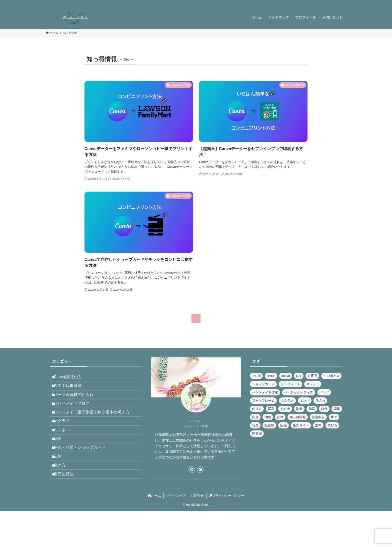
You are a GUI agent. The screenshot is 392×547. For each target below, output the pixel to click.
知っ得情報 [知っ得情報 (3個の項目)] (298, 417)
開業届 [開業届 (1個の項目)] (257, 434)
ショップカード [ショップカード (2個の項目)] (263, 384)
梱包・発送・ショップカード (83, 473)
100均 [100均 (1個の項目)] (256, 376)
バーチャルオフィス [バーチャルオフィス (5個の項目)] (299, 392)
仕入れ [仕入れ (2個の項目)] (320, 401)
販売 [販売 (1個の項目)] (283, 425)
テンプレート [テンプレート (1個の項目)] (290, 384)
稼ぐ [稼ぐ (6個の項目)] (334, 417)
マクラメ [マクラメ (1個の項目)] (287, 401)
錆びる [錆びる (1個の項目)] (332, 425)
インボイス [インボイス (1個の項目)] (331, 376)
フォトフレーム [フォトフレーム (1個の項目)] (263, 401)
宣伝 (61, 461)
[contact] (336, 3)
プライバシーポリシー (227, 531)
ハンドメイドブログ (75, 414)
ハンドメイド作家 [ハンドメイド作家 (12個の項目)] (265, 392)
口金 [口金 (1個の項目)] (324, 409)
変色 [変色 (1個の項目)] (255, 417)
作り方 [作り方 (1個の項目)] (257, 409)
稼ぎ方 (63, 497)
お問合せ (197, 531)
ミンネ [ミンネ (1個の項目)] (305, 401)
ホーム (154, 531)
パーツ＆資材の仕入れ (77, 402)
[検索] (343, 3)
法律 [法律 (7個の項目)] (280, 417)
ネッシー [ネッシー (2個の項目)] (313, 384)
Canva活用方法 (71, 378)
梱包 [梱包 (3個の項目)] (268, 417)
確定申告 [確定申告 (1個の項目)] (318, 417)
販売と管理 (67, 509)
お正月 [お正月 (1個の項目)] (312, 376)
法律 (61, 485)
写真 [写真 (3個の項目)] (271, 409)
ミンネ (63, 449)
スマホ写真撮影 (71, 390)
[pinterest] (323, 3)
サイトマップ (176, 531)
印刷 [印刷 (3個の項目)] (312, 409)
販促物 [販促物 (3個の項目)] (269, 425)
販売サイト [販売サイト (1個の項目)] (301, 425)
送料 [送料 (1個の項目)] (318, 425)
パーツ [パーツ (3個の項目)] (324, 392)
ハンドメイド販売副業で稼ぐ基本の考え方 (95, 426)
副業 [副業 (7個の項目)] (299, 409)
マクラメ (65, 438)
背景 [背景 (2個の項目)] (255, 425)
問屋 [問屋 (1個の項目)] (337, 409)
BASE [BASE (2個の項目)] (271, 376)
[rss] (330, 3)
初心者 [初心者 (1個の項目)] (285, 409)
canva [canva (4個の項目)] (286, 376)
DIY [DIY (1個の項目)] (299, 376)
